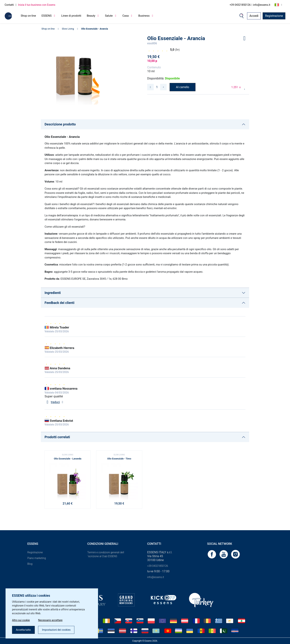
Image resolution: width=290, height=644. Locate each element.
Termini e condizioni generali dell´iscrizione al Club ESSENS (106, 554)
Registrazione (274, 16)
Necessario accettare (50, 620)
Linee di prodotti (71, 16)
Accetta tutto (23, 630)
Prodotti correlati (57, 437)
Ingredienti (53, 293)
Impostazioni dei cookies (56, 630)
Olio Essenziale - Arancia (95, 29)
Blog (30, 564)
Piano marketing (37, 558)
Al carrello (182, 87)
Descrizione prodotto (60, 124)
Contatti (9, 5)
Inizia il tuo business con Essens (37, 5)
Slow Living (68, 29)
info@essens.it (262, 5)
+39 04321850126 (240, 5)
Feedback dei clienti (59, 303)
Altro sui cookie (21, 620)
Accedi (254, 16)
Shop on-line (28, 16)
